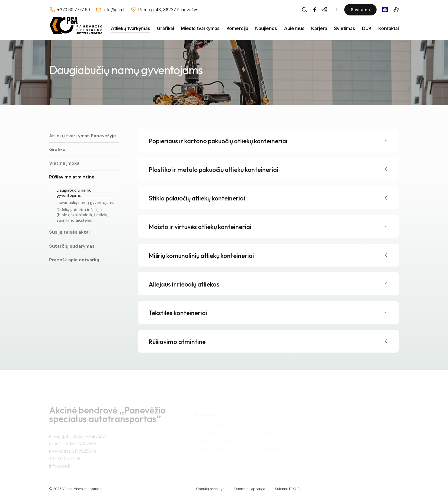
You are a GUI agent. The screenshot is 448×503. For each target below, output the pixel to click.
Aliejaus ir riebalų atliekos (184, 284)
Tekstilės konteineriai (178, 313)
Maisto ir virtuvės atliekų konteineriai (200, 227)
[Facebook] (315, 10)
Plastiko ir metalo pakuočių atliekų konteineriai (213, 170)
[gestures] (396, 10)
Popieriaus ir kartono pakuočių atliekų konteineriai (218, 141)
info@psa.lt (60, 469)
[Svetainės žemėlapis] (325, 10)
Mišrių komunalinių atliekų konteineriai (201, 256)
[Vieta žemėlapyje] (164, 10)
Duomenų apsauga (250, 489)
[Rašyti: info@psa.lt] (110, 10)
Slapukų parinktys (210, 489)
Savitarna (360, 10)
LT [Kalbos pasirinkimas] (336, 10)
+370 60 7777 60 (65, 462)
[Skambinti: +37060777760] (70, 10)
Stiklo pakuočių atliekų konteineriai (197, 198)
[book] (385, 10)
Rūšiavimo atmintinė (177, 342)
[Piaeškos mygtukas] (305, 10)
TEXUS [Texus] (294, 489)
